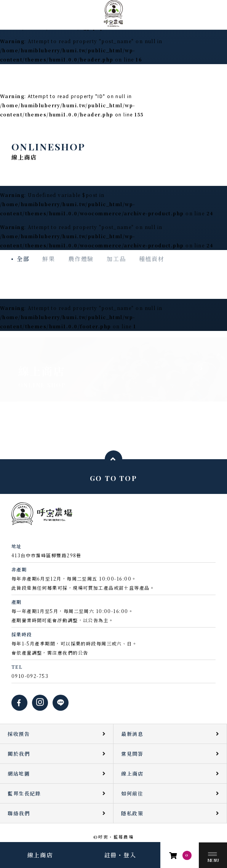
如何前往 (132, 793)
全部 (23, 259)
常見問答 (132, 754)
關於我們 (19, 754)
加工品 (116, 259)
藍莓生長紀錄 (24, 793)
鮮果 (49, 259)
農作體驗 (81, 259)
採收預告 (19, 734)
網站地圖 (19, 774)
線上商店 (40, 855)
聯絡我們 (19, 813)
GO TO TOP (113, 478)
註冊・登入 (120, 855)
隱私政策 (132, 813)
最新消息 (132, 734)
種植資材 (152, 259)
